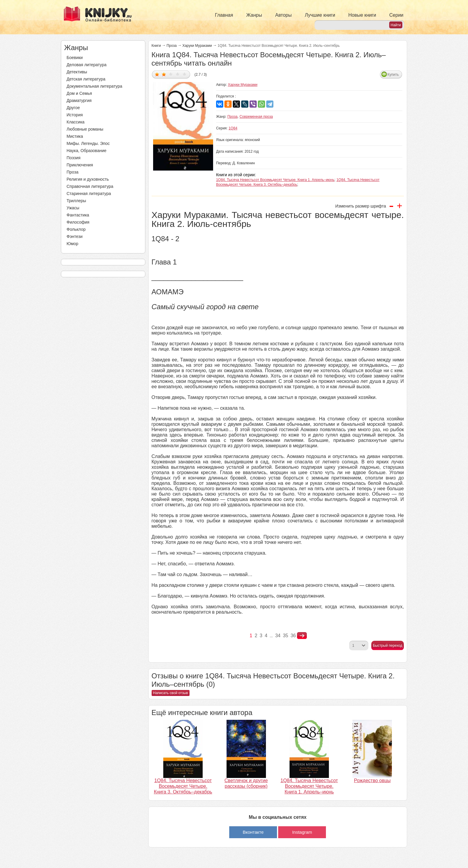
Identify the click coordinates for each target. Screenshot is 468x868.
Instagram (302, 832)
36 (293, 636)
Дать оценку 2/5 (164, 74)
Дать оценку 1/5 (157, 74)
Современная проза (256, 117)
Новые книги (362, 15)
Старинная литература (89, 194)
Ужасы (73, 208)
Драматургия (79, 100)
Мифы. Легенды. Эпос (88, 143)
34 (278, 636)
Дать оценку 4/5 (178, 74)
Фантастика (78, 215)
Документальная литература (94, 86)
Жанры (254, 15)
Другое (73, 108)
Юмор (72, 244)
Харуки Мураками (197, 46)
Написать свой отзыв (171, 693)
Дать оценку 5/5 (185, 74)
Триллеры (76, 201)
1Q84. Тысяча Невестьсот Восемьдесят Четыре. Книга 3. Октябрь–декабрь (183, 786)
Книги (156, 46)
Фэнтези (75, 236)
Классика (76, 122)
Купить (393, 75)
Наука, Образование (87, 151)
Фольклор (76, 229)
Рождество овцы (372, 780)
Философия (78, 222)
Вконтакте (253, 832)
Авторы (283, 15)
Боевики (75, 58)
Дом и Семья (79, 93)
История (75, 115)
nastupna (302, 636)
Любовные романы (85, 129)
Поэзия (74, 158)
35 (286, 636)
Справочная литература (90, 186)
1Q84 (233, 128)
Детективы (77, 72)
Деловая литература (87, 65)
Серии (396, 15)
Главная (224, 15)
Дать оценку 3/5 (171, 74)
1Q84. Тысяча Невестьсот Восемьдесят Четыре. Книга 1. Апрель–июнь (275, 180)
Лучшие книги (320, 15)
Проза (73, 172)
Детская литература (86, 79)
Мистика (75, 136)
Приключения (80, 165)
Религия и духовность (88, 179)
